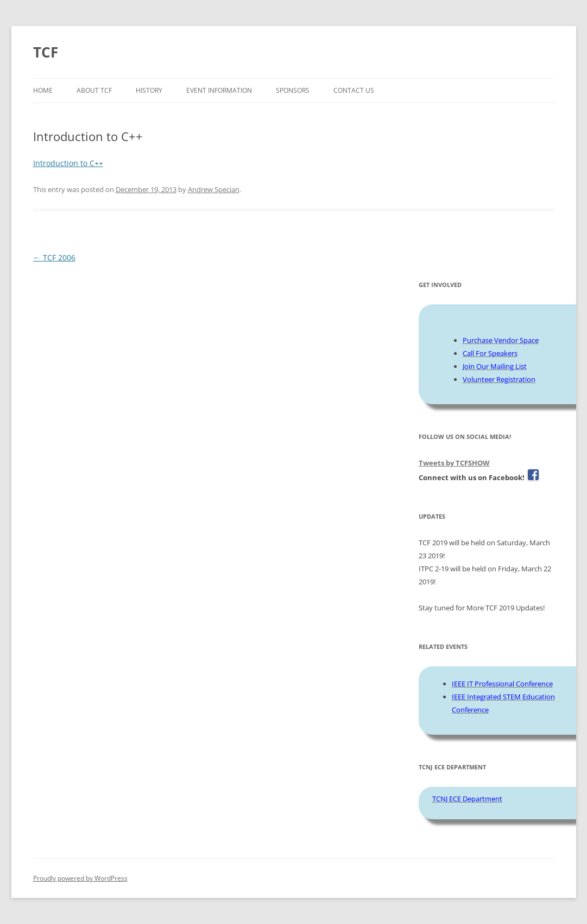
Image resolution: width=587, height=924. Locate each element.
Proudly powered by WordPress (80, 878)
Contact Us (354, 90)
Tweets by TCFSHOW (454, 463)
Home (43, 90)
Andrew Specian (214, 189)
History (149, 90)
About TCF (94, 90)
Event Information (219, 90)
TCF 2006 (54, 257)
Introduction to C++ (68, 163)
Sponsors (293, 90)
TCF (46, 52)
